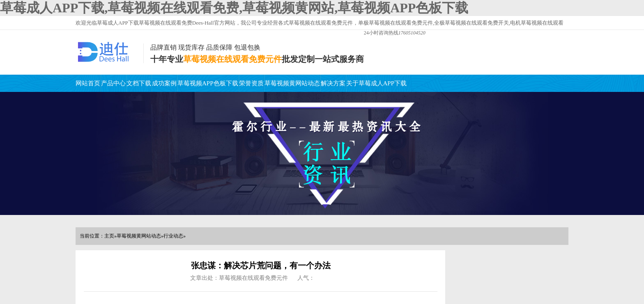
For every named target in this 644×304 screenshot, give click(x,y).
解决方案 (333, 83)
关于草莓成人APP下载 (377, 83)
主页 (109, 236)
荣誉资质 (251, 83)
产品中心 (113, 83)
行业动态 (173, 236)
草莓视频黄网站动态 (292, 83)
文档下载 (139, 83)
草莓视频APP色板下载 (208, 83)
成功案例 (164, 83)
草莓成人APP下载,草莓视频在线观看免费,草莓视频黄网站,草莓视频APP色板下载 (234, 8)
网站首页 (88, 83)
